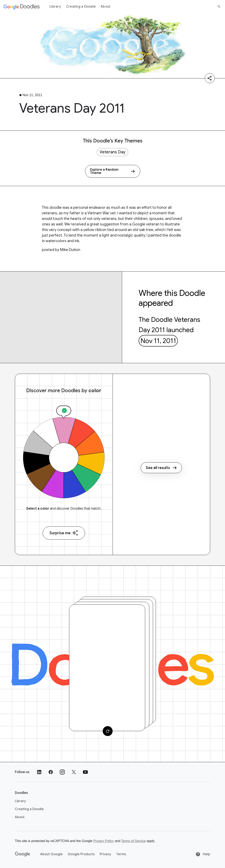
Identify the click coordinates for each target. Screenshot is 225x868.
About (106, 7)
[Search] (219, 7)
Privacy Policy (104, 841)
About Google (51, 854)
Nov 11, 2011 (158, 341)
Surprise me (64, 533)
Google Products (81, 854)
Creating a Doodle (81, 7)
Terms (121, 854)
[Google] (23, 854)
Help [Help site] (203, 854)
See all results (161, 468)
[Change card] (108, 731)
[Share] (210, 78)
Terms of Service (134, 841)
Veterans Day (112, 152)
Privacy (105, 854)
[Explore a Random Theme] (113, 171)
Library (55, 7)
